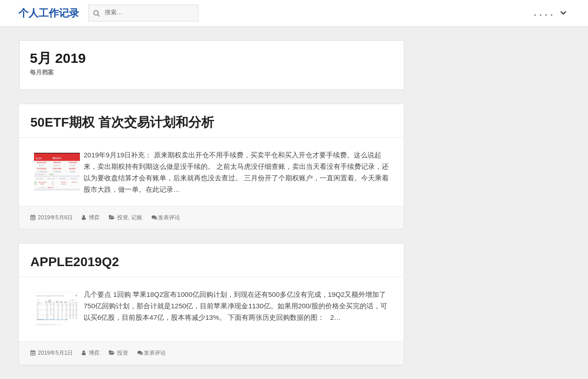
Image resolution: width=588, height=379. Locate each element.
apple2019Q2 (75, 262)
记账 (137, 217)
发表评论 (169, 217)
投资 (123, 217)
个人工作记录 (49, 13)
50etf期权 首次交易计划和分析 (122, 122)
